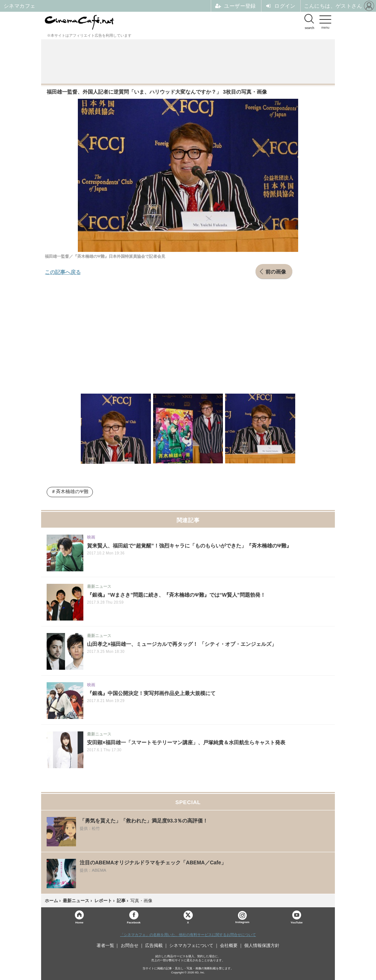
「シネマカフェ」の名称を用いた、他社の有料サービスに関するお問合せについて (188, 935)
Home (79, 922)
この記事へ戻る (63, 272)
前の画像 (276, 271)
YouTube (297, 922)
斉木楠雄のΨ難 (72, 492)
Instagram (242, 917)
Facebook (133, 922)
